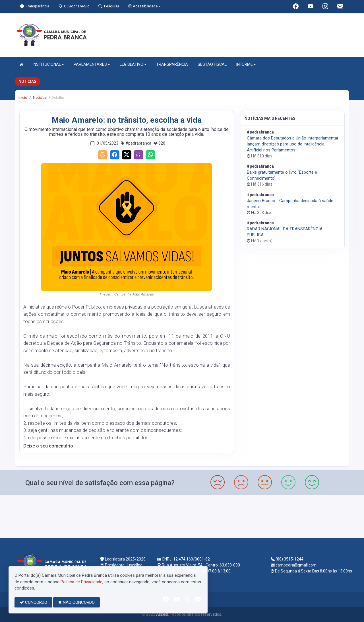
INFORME (246, 64)
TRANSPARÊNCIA (172, 64)
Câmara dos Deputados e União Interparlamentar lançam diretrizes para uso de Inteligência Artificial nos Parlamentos (293, 144)
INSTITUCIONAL (48, 64)
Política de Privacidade (81, 582)
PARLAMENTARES (92, 64)
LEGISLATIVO (133, 64)
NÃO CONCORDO (76, 602)
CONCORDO (33, 602)
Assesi (162, 614)
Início (23, 97)
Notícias (39, 97)
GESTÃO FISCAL (212, 64)
